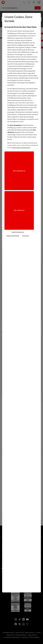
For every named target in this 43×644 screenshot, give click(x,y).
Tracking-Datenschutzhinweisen (21, 148)
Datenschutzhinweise (13, 236)
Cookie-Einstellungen (18, 232)
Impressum (26, 236)
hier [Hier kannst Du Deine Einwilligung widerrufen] (33, 45)
